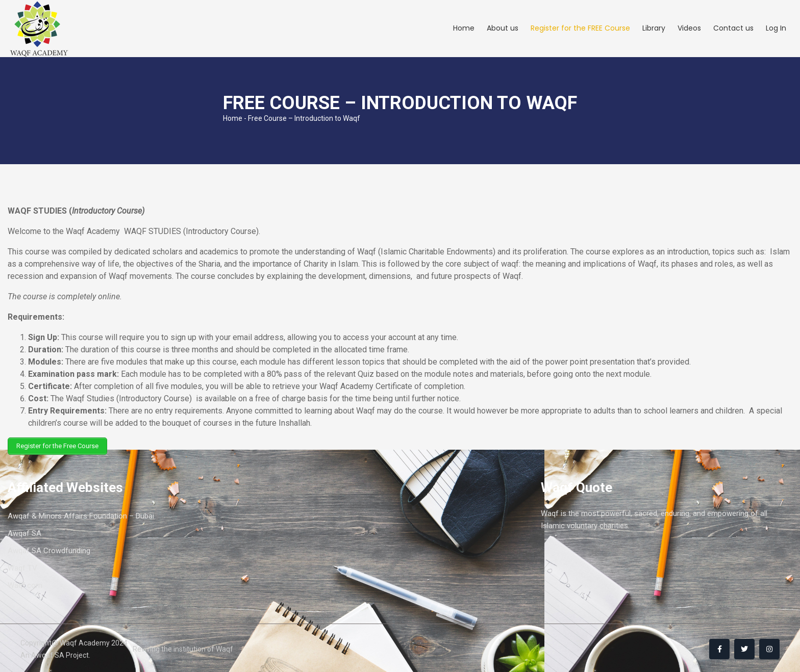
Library (654, 28)
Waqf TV (22, 566)
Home (464, 28)
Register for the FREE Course (580, 28)
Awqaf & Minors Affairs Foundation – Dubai (81, 514)
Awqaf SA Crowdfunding (49, 549)
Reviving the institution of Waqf (183, 647)
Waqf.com (25, 584)
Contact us (733, 28)
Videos (689, 28)
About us (503, 28)
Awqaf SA (24, 532)
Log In (776, 28)
